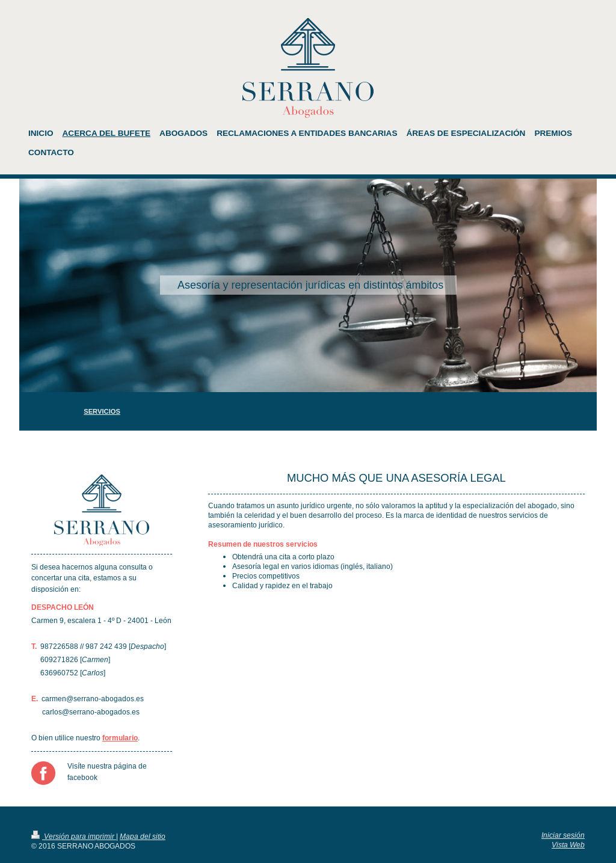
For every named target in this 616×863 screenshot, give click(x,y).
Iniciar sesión (563, 835)
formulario (120, 738)
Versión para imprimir (74, 836)
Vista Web (568, 845)
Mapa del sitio (143, 836)
